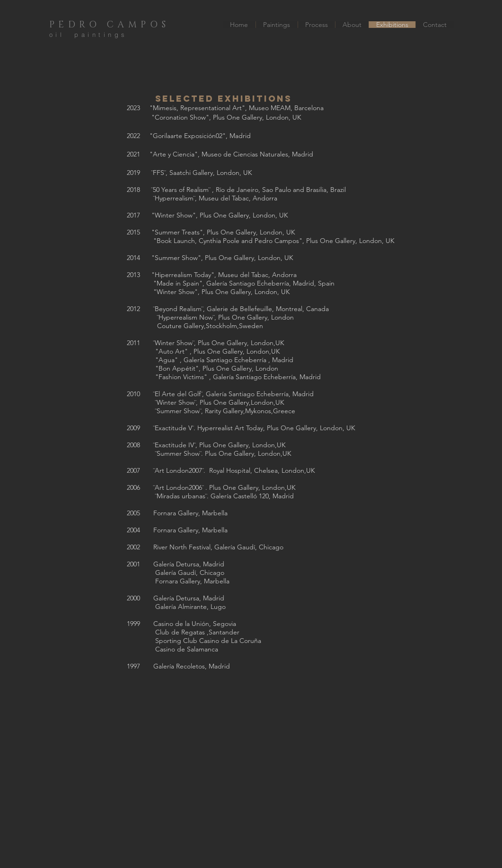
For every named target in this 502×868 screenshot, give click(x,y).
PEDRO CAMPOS (110, 25)
